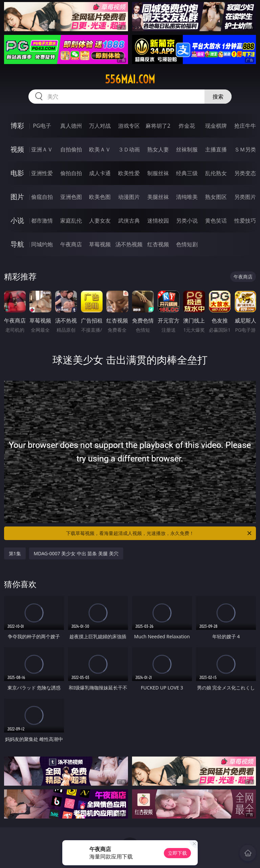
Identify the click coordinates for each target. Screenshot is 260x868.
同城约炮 (42, 244)
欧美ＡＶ (100, 149)
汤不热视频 (129, 244)
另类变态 (245, 173)
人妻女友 (100, 221)
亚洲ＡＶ (42, 149)
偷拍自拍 (71, 173)
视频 (17, 149)
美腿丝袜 (158, 197)
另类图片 (245, 197)
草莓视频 (100, 244)
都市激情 (42, 221)
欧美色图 (100, 197)
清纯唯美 (187, 197)
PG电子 (42, 126)
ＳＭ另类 (245, 149)
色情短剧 (187, 244)
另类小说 (187, 221)
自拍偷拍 (71, 149)
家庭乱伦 (71, 221)
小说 (17, 220)
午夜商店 (71, 244)
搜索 (218, 97)
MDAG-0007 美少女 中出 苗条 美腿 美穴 (76, 553)
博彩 (17, 126)
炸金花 (187, 126)
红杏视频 (158, 244)
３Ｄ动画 (129, 149)
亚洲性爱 (42, 173)
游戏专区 (129, 126)
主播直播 (216, 149)
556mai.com (130, 79)
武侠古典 (129, 221)
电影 (17, 173)
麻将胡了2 (158, 126)
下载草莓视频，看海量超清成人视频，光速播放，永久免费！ (159, 533)
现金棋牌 (216, 126)
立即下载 (177, 853)
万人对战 (100, 126)
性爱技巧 (245, 221)
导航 (17, 244)
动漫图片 (129, 197)
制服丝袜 (158, 173)
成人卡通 (100, 173)
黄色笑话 (216, 221)
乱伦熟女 (216, 173)
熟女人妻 (158, 149)
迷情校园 (158, 221)
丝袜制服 (187, 149)
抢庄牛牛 (245, 126)
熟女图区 (216, 197)
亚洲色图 (71, 197)
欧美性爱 (129, 173)
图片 (17, 197)
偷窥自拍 (42, 197)
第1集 (15, 553)
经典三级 (187, 173)
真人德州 (71, 126)
